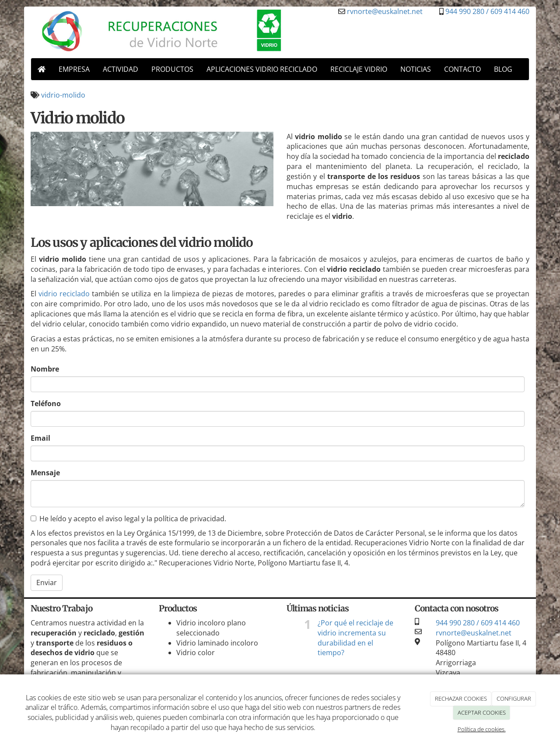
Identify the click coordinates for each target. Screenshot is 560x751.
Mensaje (45, 473)
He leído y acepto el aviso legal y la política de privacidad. (128, 519)
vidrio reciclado (64, 294)
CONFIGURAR (514, 698)
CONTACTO (462, 69)
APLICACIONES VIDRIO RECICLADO (262, 69)
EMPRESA (74, 69)
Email (40, 438)
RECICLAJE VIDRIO (359, 69)
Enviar (47, 583)
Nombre (45, 369)
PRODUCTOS (172, 69)
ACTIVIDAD (121, 69)
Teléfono (46, 404)
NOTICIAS (416, 69)
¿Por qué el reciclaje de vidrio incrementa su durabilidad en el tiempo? (355, 638)
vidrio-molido (63, 95)
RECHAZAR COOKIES (461, 698)
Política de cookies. (482, 729)
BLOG (503, 69)
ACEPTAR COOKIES (482, 712)
